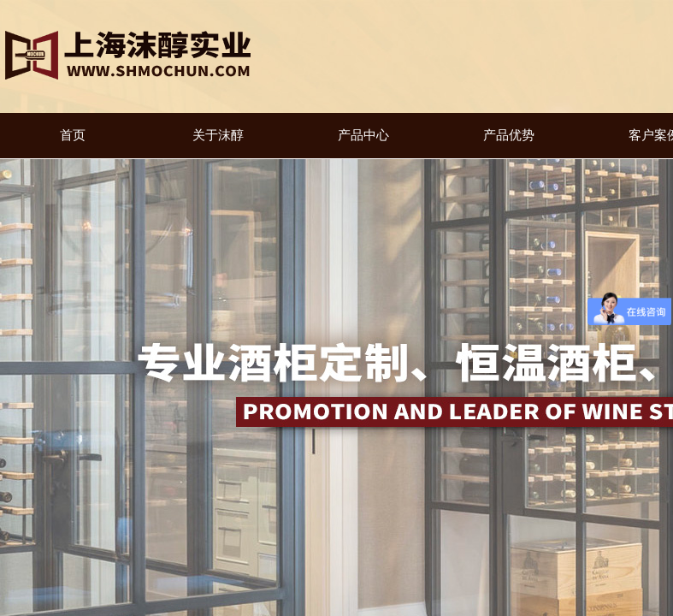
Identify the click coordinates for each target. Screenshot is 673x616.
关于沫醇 (218, 135)
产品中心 (363, 135)
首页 (73, 135)
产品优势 (509, 135)
